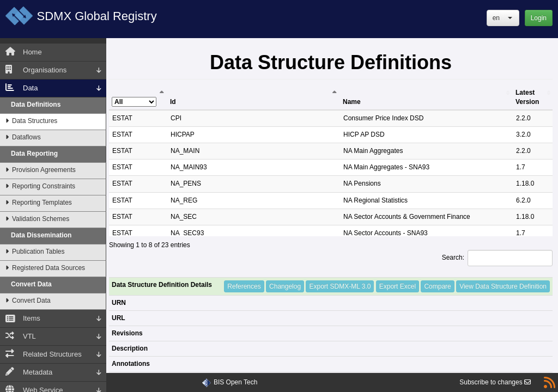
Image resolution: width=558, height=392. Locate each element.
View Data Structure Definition (503, 286)
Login (539, 18)
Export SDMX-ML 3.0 (340, 286)
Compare (437, 286)
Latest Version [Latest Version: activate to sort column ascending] (527, 97)
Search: (497, 258)
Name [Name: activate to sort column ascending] (352, 102)
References (244, 286)
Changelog (285, 286)
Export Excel (398, 286)
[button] (503, 18)
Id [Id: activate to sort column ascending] (173, 102)
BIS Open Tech (236, 382)
